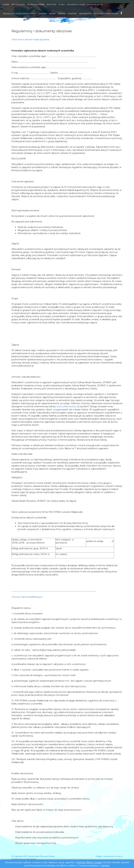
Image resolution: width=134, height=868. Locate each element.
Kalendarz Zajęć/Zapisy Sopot (20, 14)
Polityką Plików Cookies (89, 862)
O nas (62, 4)
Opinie (52, 14)
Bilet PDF (52, 4)
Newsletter (85, 14)
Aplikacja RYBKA (36, 4)
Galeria (43, 14)
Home (6, 4)
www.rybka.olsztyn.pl (68, 406)
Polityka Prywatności (106, 14)
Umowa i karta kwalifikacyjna (27, 597)
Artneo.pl (118, 856)
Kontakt (72, 14)
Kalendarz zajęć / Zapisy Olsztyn (85, 4)
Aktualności (18, 4)
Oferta (62, 14)
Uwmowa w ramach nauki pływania (30, 40)
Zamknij (105, 866)
